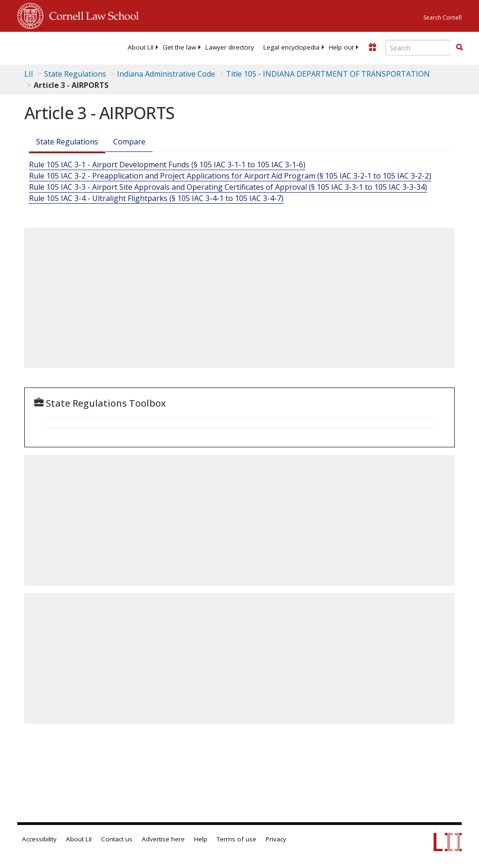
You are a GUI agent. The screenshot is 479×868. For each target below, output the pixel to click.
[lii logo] (54, 47)
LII (29, 74)
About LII (141, 47)
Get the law (179, 47)
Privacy (276, 839)
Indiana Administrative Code (166, 74)
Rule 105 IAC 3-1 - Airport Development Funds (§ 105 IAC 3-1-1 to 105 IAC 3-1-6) (167, 165)
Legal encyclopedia (291, 47)
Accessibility (39, 839)
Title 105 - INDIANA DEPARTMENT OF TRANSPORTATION (328, 74)
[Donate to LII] (372, 47)
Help (201, 839)
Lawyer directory (230, 47)
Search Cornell (443, 18)
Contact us (117, 839)
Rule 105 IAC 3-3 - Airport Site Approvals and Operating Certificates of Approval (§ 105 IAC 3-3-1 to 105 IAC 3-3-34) (228, 187)
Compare (129, 142)
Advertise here (163, 839)
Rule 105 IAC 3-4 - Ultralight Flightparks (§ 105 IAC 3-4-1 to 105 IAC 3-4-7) (156, 198)
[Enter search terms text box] (418, 48)
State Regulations (75, 74)
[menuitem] (141, 47)
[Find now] (459, 48)
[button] (459, 47)
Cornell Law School (91, 14)
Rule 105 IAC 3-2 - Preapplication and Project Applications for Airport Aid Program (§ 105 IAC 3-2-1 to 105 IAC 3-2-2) (230, 176)
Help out (341, 47)
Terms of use (236, 839)
